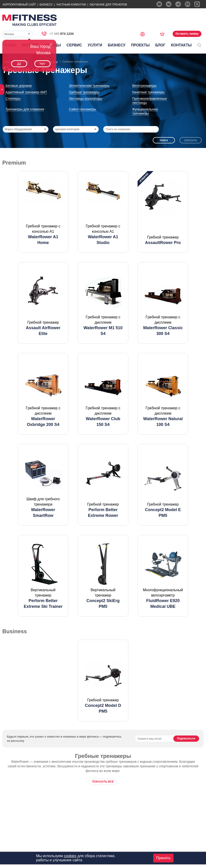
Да (19, 64)
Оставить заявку (187, 34)
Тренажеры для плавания (25, 109)
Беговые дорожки (19, 86)
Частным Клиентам (71, 5)
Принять (163, 858)
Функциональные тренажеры (145, 111)
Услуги (95, 45)
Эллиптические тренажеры (89, 86)
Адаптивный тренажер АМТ (26, 92)
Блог (160, 45)
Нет (42, 64)
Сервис (74, 45)
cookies (70, 856)
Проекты (140, 45)
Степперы (13, 99)
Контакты (181, 45)
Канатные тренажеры (148, 92)
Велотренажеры (144, 86)
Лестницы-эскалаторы (86, 99)
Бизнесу (46, 5)
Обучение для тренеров (108, 5)
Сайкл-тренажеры (82, 109)
